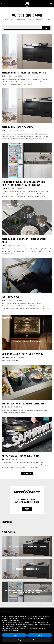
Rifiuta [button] (14, 635)
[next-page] (48, 540)
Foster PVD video (10, 297)
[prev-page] (45, 540)
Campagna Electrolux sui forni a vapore (22, 354)
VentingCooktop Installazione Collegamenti (24, 404)
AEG (3, 459)
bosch (4, 407)
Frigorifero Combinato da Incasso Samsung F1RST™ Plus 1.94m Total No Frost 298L (24, 183)
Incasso (5, 245)
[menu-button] (51, 4)
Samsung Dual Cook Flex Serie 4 (18, 127)
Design (4, 76)
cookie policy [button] (16, 620)
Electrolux (6, 357)
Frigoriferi (6, 188)
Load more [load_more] (27, 473)
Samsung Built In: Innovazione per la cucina (24, 73)
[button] (2, 4)
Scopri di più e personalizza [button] (27, 640)
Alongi (10, 76)
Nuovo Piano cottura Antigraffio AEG (21, 456)
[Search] (46, 28)
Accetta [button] (40, 635)
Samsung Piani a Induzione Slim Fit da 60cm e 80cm (24, 241)
